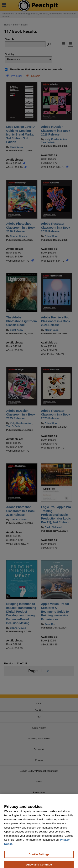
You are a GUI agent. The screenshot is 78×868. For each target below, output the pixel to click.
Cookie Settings (39, 857)
